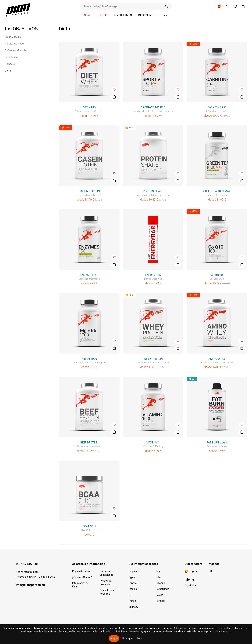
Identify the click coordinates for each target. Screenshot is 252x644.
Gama (165, 15)
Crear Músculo (13, 37)
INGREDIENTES (147, 15)
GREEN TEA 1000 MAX (217, 191)
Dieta (8, 71)
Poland (159, 595)
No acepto (128, 638)
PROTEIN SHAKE (153, 191)
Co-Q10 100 (217, 275)
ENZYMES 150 (89, 275)
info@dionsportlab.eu (30, 585)
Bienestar (10, 64)
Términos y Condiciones (106, 573)
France (132, 601)
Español (189, 585)
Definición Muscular (16, 50)
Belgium (133, 571)
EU (130, 595)
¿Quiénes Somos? (82, 577)
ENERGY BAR (153, 275)
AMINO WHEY (217, 359)
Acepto (114, 638)
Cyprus (132, 577)
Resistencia (11, 57)
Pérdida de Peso (14, 44)
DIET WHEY (89, 107)
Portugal (160, 601)
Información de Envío (80, 585)
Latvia (159, 577)
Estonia (133, 589)
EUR (211, 571)
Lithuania (160, 583)
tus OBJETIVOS (123, 15)
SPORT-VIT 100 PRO (153, 107)
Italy (158, 571)
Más (140, 638)
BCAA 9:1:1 (89, 526)
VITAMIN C (153, 443)
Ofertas (88, 15)
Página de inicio (81, 571)
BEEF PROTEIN (89, 443)
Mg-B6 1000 (89, 359)
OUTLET (103, 15)
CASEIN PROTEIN (89, 191)
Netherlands (162, 589)
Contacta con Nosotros (107, 592)
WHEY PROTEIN (153, 359)
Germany (133, 607)
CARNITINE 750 (217, 107)
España (133, 583)
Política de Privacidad (105, 582)
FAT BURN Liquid (217, 443)
